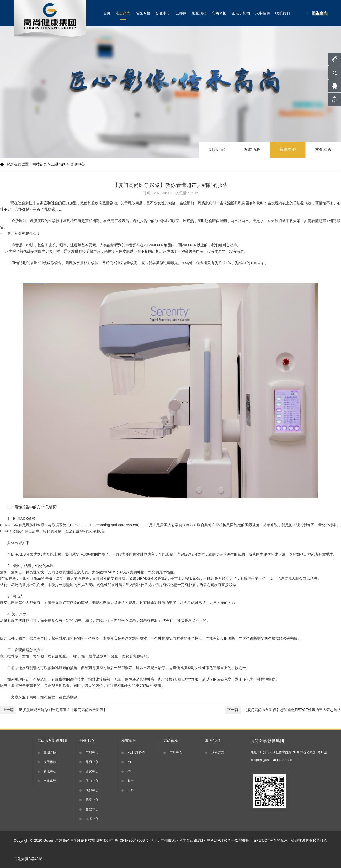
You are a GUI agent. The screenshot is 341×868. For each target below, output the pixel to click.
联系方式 (218, 752)
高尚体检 (219, 13)
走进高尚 (123, 13)
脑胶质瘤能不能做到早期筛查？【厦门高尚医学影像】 (54, 710)
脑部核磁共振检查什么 (309, 840)
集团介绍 (216, 150)
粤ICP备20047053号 (132, 840)
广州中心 (92, 752)
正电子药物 (241, 13)
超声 (131, 781)
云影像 (181, 13)
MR (130, 762)
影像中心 (163, 13)
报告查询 (319, 13)
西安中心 (92, 771)
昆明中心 (92, 762)
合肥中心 (92, 809)
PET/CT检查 (136, 752)
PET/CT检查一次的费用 (230, 840)
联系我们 (283, 13)
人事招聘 (263, 13)
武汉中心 (92, 800)
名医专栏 (143, 13)
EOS (131, 790)
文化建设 (323, 150)
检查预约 (199, 13)
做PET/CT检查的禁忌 (270, 840)
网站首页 (40, 164)
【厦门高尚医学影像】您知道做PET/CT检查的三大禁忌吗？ (283, 710)
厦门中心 (92, 781)
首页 (107, 13)
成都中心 (92, 790)
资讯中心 (288, 150)
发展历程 (252, 150)
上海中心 (92, 819)
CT (130, 771)
